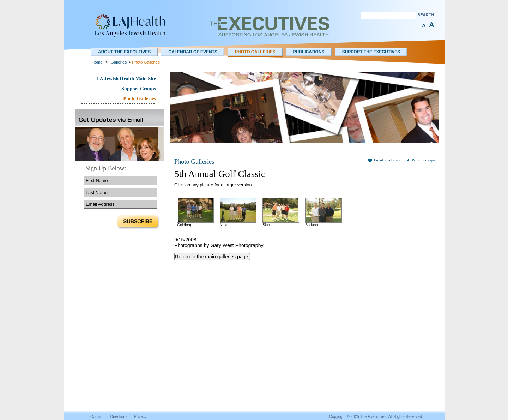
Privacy (140, 416)
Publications (309, 52)
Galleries (119, 62)
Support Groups (139, 89)
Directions (119, 416)
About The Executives (124, 52)
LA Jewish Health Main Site (126, 79)
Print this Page (423, 160)
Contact (97, 416)
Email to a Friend (388, 160)
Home (97, 62)
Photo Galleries (255, 52)
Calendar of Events (193, 52)
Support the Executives (371, 52)
